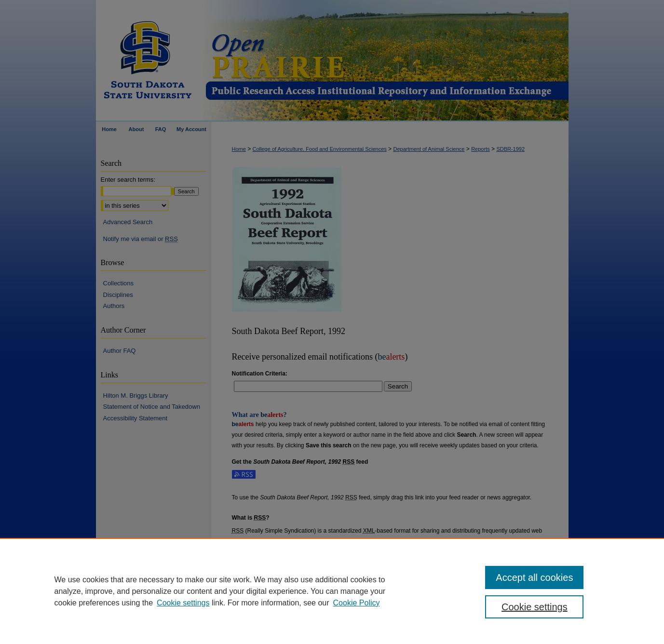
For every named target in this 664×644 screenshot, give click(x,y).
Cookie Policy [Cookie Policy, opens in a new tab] (357, 603)
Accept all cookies (534, 577)
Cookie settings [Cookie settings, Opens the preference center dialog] (535, 607)
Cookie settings (183, 603)
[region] (332, 591)
